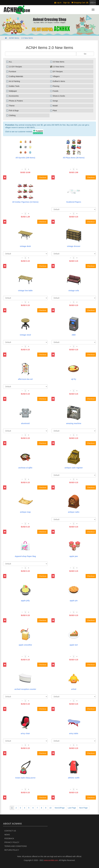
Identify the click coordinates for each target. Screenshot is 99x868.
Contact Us (10, 831)
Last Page (72, 808)
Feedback (9, 838)
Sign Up (66, 3)
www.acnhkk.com (51, 860)
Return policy (12, 850)
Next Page (83, 808)
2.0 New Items (27, 38)
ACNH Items (14, 38)
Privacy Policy (12, 842)
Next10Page (60, 808)
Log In (58, 3)
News (7, 835)
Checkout (42, 177)
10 (51, 808)
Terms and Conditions (16, 846)
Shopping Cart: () (80, 3)
